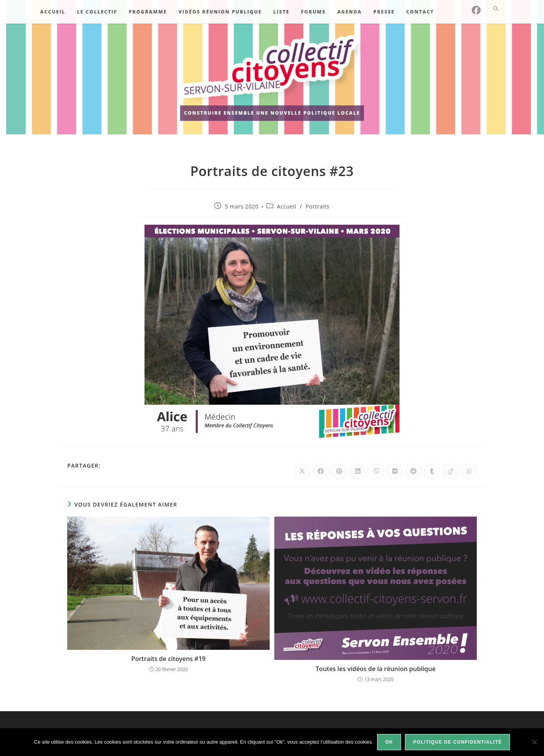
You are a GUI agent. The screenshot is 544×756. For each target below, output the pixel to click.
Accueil (287, 206)
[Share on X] (302, 471)
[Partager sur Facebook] (321, 471)
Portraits (318, 206)
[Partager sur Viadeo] (450, 471)
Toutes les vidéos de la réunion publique (376, 669)
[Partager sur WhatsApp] (469, 471)
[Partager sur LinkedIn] (358, 471)
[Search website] (496, 9)
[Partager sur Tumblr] (432, 471)
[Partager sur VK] (395, 471)
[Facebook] (476, 10)
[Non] (534, 742)
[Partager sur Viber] (376, 471)
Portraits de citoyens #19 (168, 659)
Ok (389, 742)
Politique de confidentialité (457, 742)
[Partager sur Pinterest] (339, 471)
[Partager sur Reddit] (413, 471)
